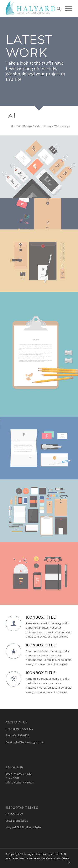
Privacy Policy (14, 814)
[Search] (57, 9)
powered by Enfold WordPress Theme (48, 858)
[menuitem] (57, 9)
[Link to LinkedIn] (69, 863)
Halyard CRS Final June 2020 (23, 827)
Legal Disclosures (17, 821)
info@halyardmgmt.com (29, 742)
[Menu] (66, 9)
